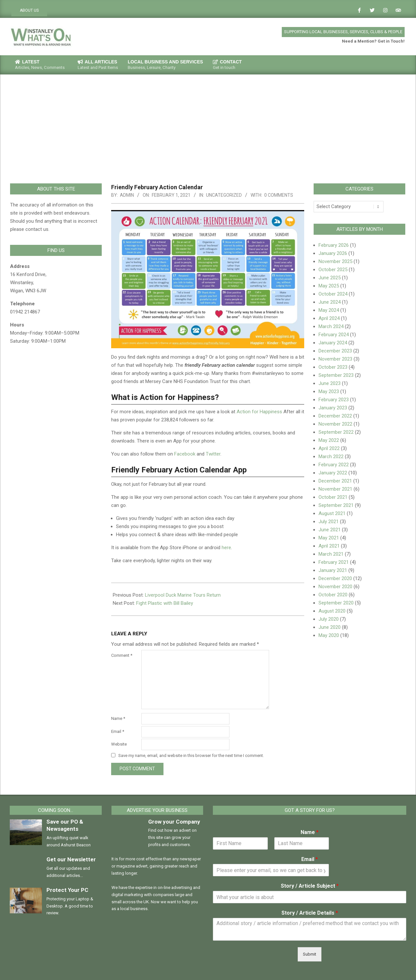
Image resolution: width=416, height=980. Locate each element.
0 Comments (279, 195)
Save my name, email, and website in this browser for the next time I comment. (191, 755)
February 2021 (334, 562)
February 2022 (334, 465)
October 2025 (333, 270)
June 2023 (330, 383)
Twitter (213, 454)
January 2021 (333, 570)
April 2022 (329, 448)
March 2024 (331, 326)
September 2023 (336, 375)
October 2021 (333, 497)
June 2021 (330, 530)
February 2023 (334, 400)
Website (119, 744)
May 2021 (329, 538)
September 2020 (336, 603)
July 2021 (329, 522)
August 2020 (332, 611)
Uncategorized (224, 195)
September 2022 (336, 432)
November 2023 (335, 359)
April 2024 (329, 318)
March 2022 (331, 457)
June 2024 (330, 302)
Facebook (185, 454)
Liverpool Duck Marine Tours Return (183, 595)
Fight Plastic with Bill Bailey (165, 603)
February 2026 (334, 245)
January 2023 (333, 408)
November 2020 (335, 587)
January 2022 (333, 473)
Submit (310, 954)
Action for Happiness (259, 412)
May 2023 (329, 391)
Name (118, 718)
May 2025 (329, 286)
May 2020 (329, 635)
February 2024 (334, 335)
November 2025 (335, 261)
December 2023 (335, 351)
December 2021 (335, 481)
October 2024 (333, 294)
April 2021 (329, 546)
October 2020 (333, 595)
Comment (122, 655)
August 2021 (332, 513)
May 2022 (329, 440)
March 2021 (331, 554)
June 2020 (330, 627)
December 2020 (335, 578)
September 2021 (336, 505)
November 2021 (335, 489)
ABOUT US (29, 10)
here (226, 548)
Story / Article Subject (310, 886)
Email (118, 731)
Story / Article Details (310, 913)
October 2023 (333, 367)
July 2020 (329, 619)
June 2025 (330, 278)
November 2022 (335, 424)
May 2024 (329, 310)
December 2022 (335, 416)
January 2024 (333, 343)
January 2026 (333, 253)
